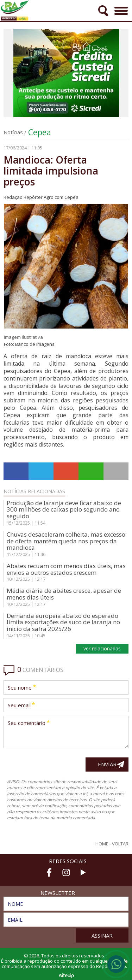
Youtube (83, 872)
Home (102, 844)
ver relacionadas (102, 648)
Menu (120, 8)
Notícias (13, 132)
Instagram (66, 872)
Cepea (40, 132)
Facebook (49, 872)
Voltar (120, 844)
